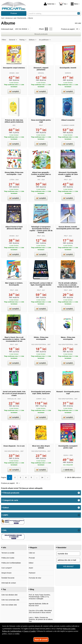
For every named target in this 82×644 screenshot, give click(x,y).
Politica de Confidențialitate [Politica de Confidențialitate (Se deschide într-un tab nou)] (12, 631)
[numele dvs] (68, 554)
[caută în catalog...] (52, 13)
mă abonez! (68, 566)
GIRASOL (41, 73)
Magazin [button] (34, 548)
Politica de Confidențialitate (11, 563)
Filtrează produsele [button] (11, 493)
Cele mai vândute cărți (9, 595)
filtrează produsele (41, 34)
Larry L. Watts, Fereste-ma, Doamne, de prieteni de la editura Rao (41, 619)
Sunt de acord (41, 640)
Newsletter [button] (62, 548)
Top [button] (4, 589)
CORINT (39, 399)
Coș (63, 4)
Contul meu (49, 4)
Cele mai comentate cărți (10, 600)
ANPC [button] (6, 515)
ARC (14, 125)
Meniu (74, 4)
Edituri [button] (6, 508)
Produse (14, 13)
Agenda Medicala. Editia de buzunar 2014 (39, 605)
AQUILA (66, 455)
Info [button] (4, 548)
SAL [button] (5, 530)
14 (42, 477)
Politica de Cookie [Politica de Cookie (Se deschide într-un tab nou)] (69, 629)
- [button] (79, 515)
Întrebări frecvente (8, 578)
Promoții (32, 558)
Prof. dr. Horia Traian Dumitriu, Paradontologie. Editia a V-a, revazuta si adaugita (40, 597)
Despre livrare (6, 573)
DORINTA (68, 73)
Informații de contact (9, 583)
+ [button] (79, 493)
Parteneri (32, 573)
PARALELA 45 (12, 399)
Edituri (31, 563)
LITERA (12, 180)
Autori (31, 568)
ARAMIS (12, 73)
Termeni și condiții (8, 553)
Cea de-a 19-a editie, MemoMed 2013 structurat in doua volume (40, 611)
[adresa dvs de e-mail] (68, 560)
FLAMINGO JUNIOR (68, 125)
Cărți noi (32, 553)
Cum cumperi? (7, 568)
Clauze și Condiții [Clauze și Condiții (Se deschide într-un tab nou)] (29, 631)
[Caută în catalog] (79, 13)
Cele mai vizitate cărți (9, 605)
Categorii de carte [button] (11, 500)
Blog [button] (32, 589)
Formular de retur (35, 578)
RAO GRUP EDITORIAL (39, 344)
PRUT (41, 125)
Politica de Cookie (8, 558)
